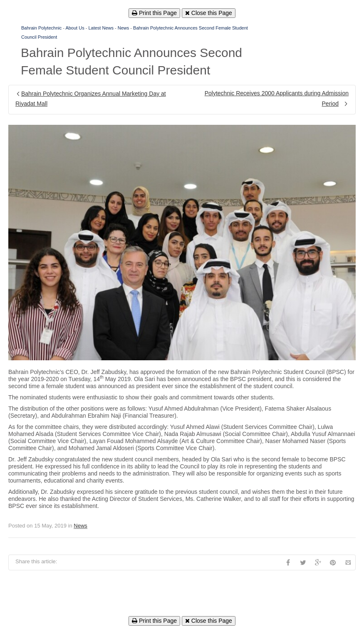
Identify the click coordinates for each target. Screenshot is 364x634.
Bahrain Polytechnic (41, 28)
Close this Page (209, 13)
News (124, 28)
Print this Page (154, 13)
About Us (75, 28)
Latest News (101, 28)
